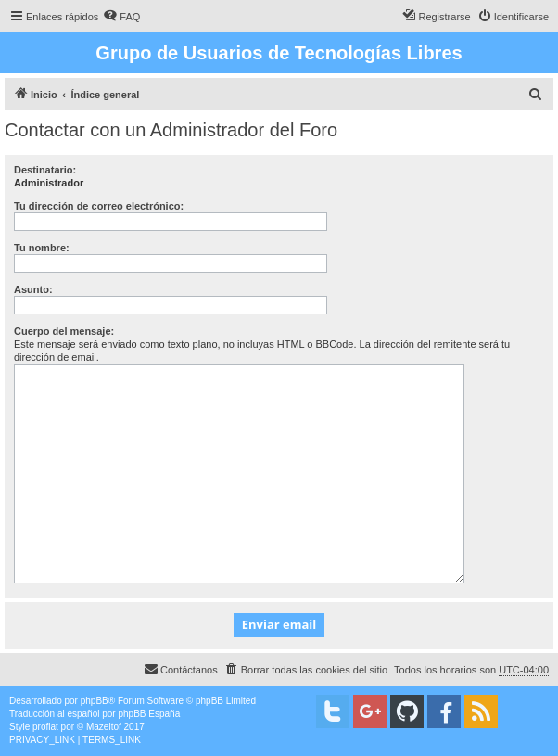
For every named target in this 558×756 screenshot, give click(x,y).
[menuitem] (121, 17)
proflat (45, 727)
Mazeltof (104, 727)
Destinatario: (45, 170)
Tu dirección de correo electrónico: (99, 206)
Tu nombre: (42, 248)
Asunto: (33, 289)
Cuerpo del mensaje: (64, 331)
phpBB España (149, 714)
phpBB (95, 701)
